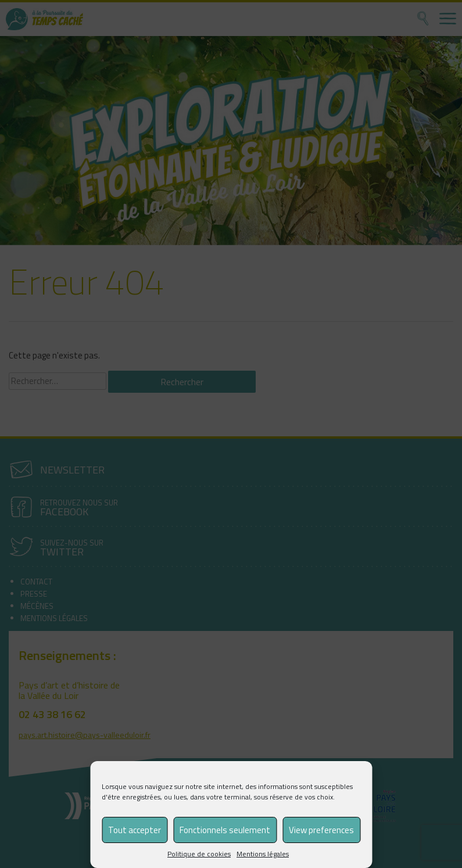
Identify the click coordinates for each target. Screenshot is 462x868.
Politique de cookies (199, 854)
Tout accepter (135, 830)
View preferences (321, 830)
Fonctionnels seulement (225, 830)
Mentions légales (263, 854)
